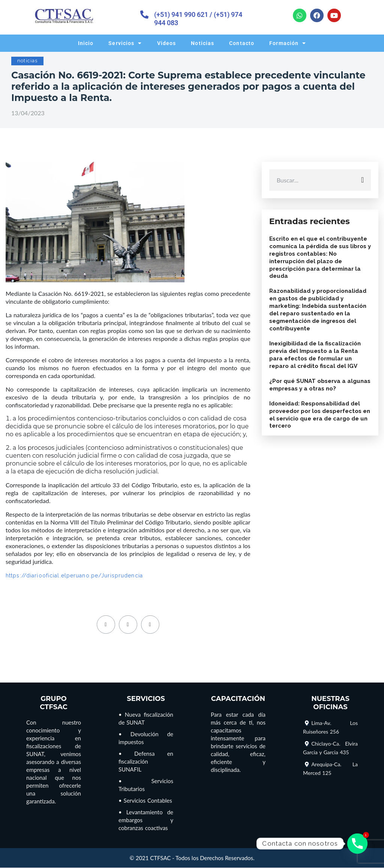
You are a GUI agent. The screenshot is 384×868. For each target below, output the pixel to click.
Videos (167, 43)
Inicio (86, 43)
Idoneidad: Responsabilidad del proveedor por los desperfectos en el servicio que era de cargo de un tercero (320, 415)
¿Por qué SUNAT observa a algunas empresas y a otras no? (320, 385)
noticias (27, 61)
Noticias (202, 43)
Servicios (125, 43)
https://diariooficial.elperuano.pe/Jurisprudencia (74, 576)
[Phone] (357, 844)
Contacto (242, 43)
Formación (288, 43)
